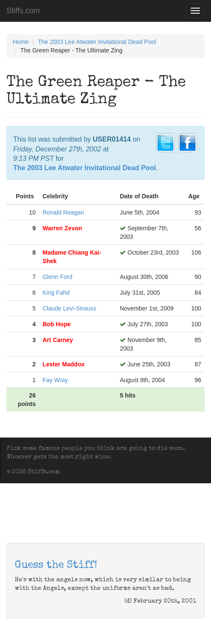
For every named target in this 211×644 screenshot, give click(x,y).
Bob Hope (57, 324)
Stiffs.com (23, 11)
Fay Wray (55, 380)
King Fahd (56, 293)
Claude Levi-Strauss (69, 308)
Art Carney (58, 340)
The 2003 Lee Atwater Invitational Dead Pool (97, 42)
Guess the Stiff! (56, 566)
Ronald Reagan (63, 212)
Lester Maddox (64, 364)
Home (21, 42)
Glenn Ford (58, 277)
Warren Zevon (62, 228)
